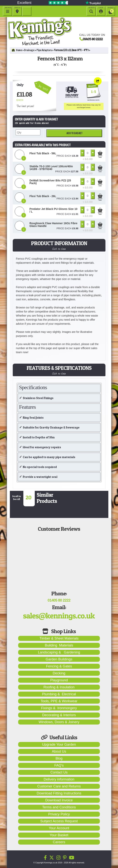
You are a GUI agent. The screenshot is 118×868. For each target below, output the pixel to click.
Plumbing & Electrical (59, 694)
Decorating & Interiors (59, 715)
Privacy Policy (59, 814)
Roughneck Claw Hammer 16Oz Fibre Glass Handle (53, 225)
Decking (59, 673)
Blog (59, 758)
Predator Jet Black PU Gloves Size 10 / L (53, 210)
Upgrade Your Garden (59, 744)
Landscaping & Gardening (59, 652)
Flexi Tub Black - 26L (43, 196)
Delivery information (59, 779)
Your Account (59, 828)
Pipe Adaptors (44, 50)
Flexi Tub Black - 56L (43, 153)
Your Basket (59, 835)
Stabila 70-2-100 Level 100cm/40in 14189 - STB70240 (51, 168)
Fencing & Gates (59, 666)
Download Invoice (59, 800)
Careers (59, 842)
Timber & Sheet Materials (59, 638)
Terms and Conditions (59, 807)
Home (17, 50)
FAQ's (59, 765)
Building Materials (59, 645)
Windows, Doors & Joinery (59, 722)
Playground (59, 680)
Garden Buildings (59, 659)
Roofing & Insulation (59, 687)
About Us (59, 751)
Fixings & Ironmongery (59, 708)
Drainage (29, 50)
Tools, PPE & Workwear (59, 701)
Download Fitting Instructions (59, 793)
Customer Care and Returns (59, 786)
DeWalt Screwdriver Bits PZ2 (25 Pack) (50, 182)
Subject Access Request (59, 821)
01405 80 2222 (93, 39)
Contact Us (59, 772)
